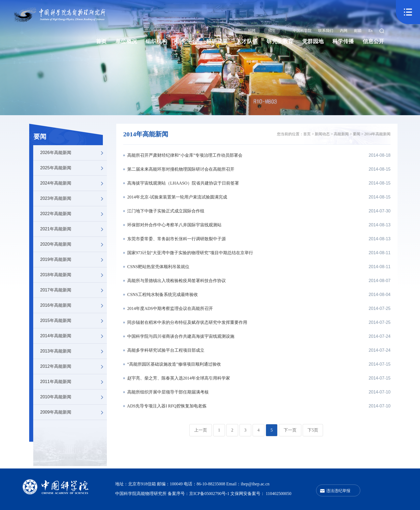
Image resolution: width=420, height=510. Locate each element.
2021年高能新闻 (74, 229)
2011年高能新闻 (74, 382)
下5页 (313, 430)
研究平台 (187, 41)
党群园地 (313, 41)
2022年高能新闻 (74, 214)
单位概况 (126, 41)
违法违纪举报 (338, 491)
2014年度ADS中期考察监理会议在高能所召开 (170, 308)
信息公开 (373, 41)
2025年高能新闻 (74, 168)
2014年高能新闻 (74, 336)
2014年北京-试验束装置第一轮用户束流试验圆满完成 (177, 197)
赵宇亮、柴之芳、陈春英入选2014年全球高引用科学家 (178, 378)
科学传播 (343, 41)
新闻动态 (322, 134)
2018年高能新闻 (74, 275)
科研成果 (217, 41)
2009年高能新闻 (74, 412)
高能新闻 (341, 134)
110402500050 (278, 494)
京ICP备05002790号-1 (210, 494)
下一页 (290, 430)
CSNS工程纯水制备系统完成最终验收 (162, 295)
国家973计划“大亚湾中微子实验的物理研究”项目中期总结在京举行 (190, 253)
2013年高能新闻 (74, 351)
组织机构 (156, 41)
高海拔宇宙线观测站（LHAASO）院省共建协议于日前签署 (183, 183)
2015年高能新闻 (74, 321)
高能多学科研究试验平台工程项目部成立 (165, 350)
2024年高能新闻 (74, 183)
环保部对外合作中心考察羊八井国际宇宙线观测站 (174, 225)
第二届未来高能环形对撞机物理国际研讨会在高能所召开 (180, 169)
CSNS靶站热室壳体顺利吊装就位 (158, 267)
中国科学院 (302, 31)
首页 (101, 41)
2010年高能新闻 (74, 397)
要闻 (40, 137)
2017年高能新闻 (74, 290)
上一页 (201, 430)
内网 (344, 31)
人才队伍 (247, 41)
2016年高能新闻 (74, 305)
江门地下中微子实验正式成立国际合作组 (165, 211)
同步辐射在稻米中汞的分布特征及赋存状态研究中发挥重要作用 (187, 322)
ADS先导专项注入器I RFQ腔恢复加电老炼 (166, 406)
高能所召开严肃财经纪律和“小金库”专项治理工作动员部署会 (184, 155)
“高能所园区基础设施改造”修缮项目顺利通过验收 (174, 364)
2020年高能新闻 (74, 244)
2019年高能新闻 (74, 260)
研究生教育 (280, 41)
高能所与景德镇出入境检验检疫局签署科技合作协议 (176, 281)
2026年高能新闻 (74, 153)
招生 (272, 31)
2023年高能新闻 (74, 198)
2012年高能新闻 (74, 366)
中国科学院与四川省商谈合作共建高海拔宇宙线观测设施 (180, 336)
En (370, 31)
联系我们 (326, 31)
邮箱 (358, 31)
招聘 (252, 31)
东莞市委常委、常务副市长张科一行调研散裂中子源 (176, 239)
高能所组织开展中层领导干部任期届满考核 (167, 392)
